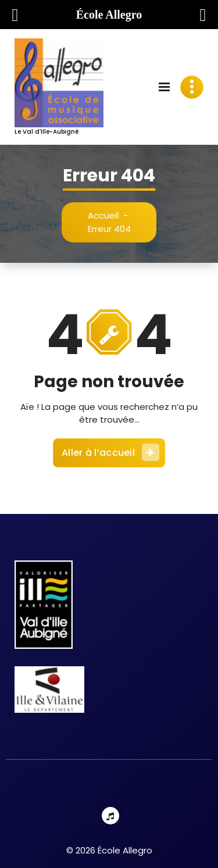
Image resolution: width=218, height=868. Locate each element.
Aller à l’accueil (110, 452)
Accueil (103, 215)
